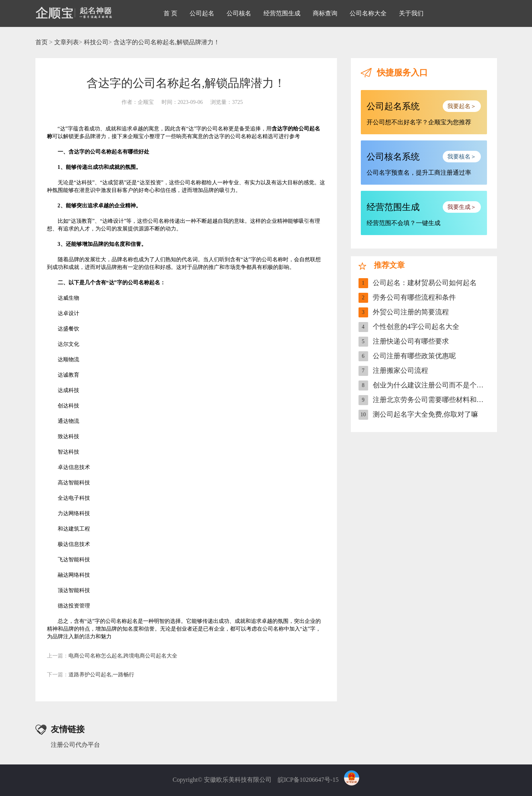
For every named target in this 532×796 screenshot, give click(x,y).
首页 (42, 42)
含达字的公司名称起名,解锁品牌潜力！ (167, 42)
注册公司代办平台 (75, 745)
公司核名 (239, 13)
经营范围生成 (282, 13)
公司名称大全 (368, 13)
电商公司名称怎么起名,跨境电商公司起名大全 (112, 656)
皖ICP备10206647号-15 (308, 780)
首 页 (170, 13)
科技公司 (96, 42)
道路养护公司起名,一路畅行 (91, 675)
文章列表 (67, 42)
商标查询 (325, 13)
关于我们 (411, 13)
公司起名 (202, 13)
